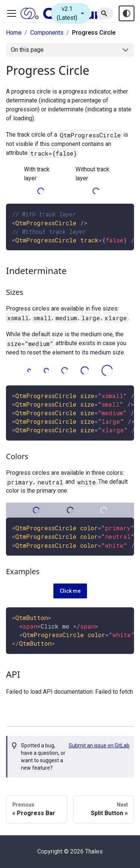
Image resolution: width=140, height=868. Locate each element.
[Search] (105, 13)
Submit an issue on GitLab (99, 745)
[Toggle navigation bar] (12, 13)
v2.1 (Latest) (71, 13)
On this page (27, 50)
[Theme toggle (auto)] (127, 13)
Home (14, 33)
